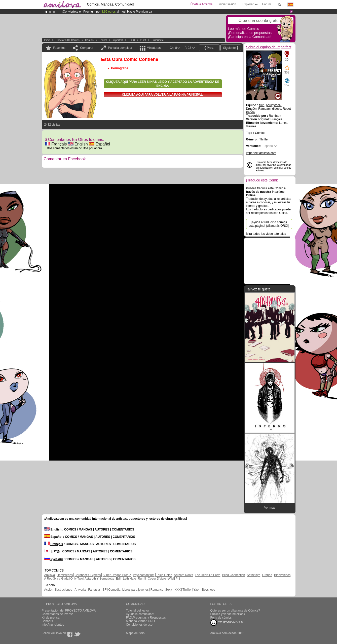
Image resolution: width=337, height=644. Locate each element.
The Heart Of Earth (208, 575)
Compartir (87, 48)
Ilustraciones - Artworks (71, 590)
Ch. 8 (132, 40)
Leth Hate (129, 579)
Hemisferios (65, 575)
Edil (119, 579)
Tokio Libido (164, 575)
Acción (49, 590)
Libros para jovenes (136, 590)
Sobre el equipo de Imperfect (269, 47)
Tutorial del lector (138, 611)
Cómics (90, 40)
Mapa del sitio (135, 633)
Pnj (178, 579)
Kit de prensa (51, 618)
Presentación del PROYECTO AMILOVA (69, 611)
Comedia (114, 590)
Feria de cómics (221, 618)
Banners (47, 621)
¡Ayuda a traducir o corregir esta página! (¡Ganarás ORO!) (269, 224)
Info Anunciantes (53, 625)
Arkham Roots (183, 575)
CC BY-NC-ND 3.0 (227, 623)
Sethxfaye (254, 575)
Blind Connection (234, 575)
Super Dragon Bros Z (117, 575)
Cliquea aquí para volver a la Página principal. (163, 95)
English (78, 144)
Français (56, 144)
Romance (157, 590)
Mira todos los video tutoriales (266, 234)
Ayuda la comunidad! (140, 614)
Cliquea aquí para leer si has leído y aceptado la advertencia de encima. (163, 84)
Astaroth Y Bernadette (99, 579)
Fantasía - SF (97, 590)
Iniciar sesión (227, 4)
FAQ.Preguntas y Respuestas (146, 618)
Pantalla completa (120, 48)
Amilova (50, 575)
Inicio (47, 40)
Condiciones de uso (139, 625)
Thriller (103, 40)
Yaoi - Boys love (204, 590)
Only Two (77, 579)
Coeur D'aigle (157, 579)
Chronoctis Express (88, 575)
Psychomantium (144, 575)
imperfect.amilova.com (261, 153)
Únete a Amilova (201, 4)
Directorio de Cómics (67, 40)
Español (99, 144)
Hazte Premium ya (140, 12)
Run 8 (142, 579)
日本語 (52, 551)
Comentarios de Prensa (58, 614)
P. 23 (143, 40)
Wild (171, 579)
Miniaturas (154, 48)
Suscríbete (158, 40)
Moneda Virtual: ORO (141, 621)
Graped (267, 575)
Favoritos (59, 48)
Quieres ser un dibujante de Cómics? (235, 611)
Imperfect (118, 40)
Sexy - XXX (173, 590)
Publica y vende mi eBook (228, 614)
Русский (54, 559)
